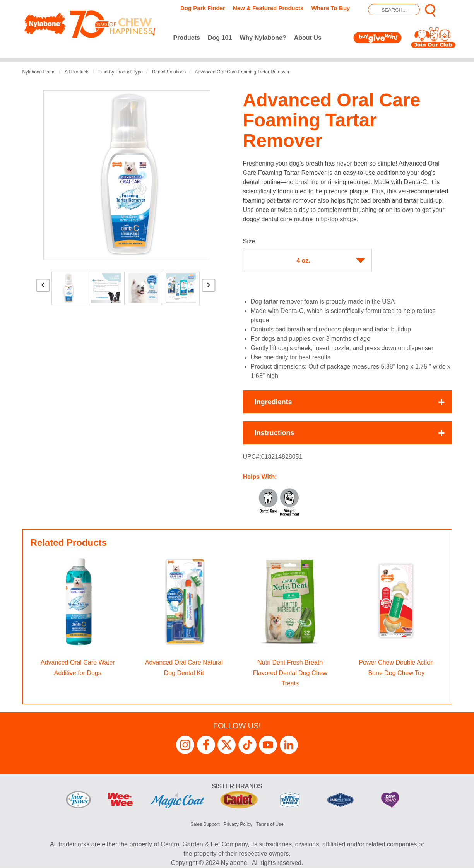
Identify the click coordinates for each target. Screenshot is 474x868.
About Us (308, 38)
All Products (77, 72)
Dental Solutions (169, 72)
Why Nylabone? (263, 38)
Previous (43, 288)
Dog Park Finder (203, 8)
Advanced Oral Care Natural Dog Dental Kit (184, 668)
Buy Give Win (379, 38)
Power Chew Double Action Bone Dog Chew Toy (396, 668)
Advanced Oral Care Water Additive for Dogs (78, 668)
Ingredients (273, 402)
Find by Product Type (121, 72)
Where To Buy (330, 8)
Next (209, 288)
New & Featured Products (268, 8)
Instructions (275, 433)
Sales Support (205, 824)
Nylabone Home (39, 72)
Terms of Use (270, 824)
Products (187, 38)
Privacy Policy (238, 824)
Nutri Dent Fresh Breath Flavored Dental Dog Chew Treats (290, 673)
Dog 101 (220, 38)
